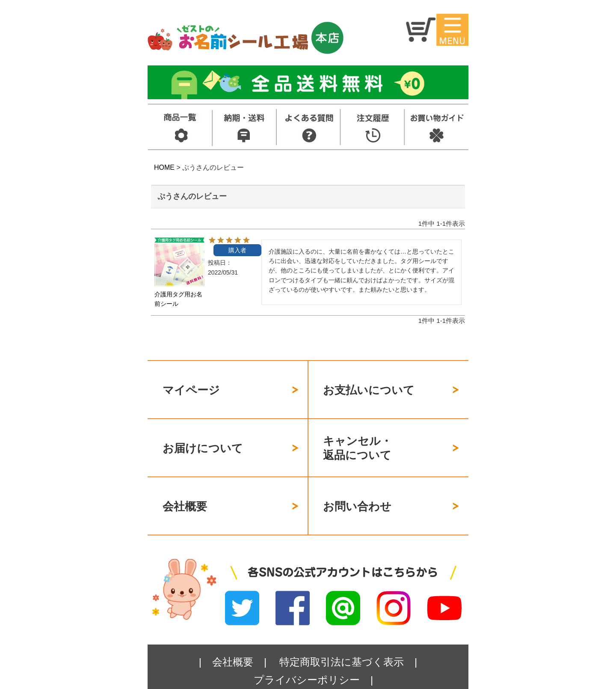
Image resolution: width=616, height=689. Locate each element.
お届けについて (203, 433)
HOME (164, 167)
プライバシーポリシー (307, 650)
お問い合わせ (357, 482)
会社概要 (185, 482)
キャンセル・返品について (357, 433)
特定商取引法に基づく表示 (342, 632)
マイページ (191, 385)
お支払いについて (369, 385)
